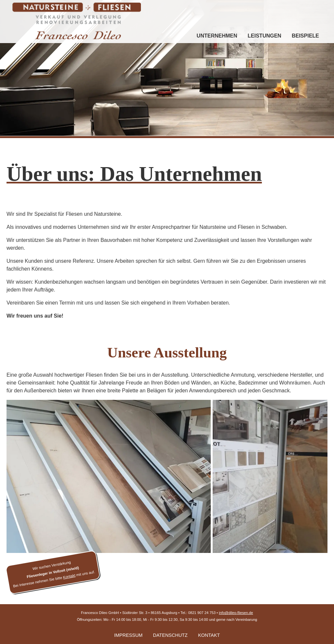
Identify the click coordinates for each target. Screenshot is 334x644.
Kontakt (209, 635)
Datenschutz (170, 635)
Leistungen (264, 36)
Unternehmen (217, 36)
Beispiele (305, 36)
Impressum (128, 635)
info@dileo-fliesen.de (236, 613)
